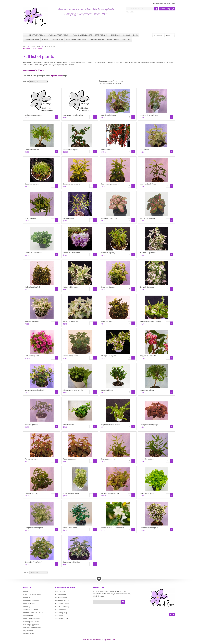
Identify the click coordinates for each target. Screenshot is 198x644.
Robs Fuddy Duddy (62, 606)
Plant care (126, 39)
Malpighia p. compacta (148, 356)
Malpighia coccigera (109, 356)
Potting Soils (57, 39)
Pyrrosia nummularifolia (110, 493)
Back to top (99, 579)
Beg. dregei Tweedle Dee (149, 115)
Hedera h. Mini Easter (71, 287)
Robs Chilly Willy (61, 613)
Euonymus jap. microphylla (111, 184)
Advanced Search (131, 12)
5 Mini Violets (60, 591)
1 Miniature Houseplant (33, 115)
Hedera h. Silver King (32, 321)
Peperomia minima (32, 459)
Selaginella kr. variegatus (34, 528)
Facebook (171, 614)
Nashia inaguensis (31, 425)
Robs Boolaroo (61, 594)
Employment (28, 631)
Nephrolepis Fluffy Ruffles (111, 425)
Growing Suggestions (31, 625)
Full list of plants (49, 46)
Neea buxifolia (68, 425)
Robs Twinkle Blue (62, 603)
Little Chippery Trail (32, 356)
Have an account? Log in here (164, 4)
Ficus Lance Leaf (31, 218)
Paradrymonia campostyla (149, 425)
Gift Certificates (97, 39)
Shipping (27, 606)
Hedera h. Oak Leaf (108, 287)
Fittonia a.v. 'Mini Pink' (109, 218)
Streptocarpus (101, 35)
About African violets (31, 600)
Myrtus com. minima (147, 390)
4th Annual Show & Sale (32, 594)
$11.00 (104, 152)
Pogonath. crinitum (147, 459)
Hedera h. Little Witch (33, 287)
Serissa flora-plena (70, 528)
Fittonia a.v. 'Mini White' (33, 253)
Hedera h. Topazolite (71, 321)
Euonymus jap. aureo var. (72, 184)
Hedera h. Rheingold (147, 287)
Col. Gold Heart (107, 150)
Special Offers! (113, 39)
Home (26, 35)
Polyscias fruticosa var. (71, 493)
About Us (27, 597)
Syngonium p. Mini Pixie (72, 562)
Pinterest (173, 614)
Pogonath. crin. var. (108, 459)
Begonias (126, 35)
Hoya (135, 35)
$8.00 (142, 118)
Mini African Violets (37, 35)
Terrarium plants (32, 39)
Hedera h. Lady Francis (148, 253)
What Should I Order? (31, 619)
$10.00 (66, 152)
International (28, 616)
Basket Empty (165, 9)
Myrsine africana (107, 390)
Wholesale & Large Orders (77, 39)
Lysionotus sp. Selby (70, 356)
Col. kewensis (145, 150)
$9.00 (103, 118)
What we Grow (29, 603)
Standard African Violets (59, 35)
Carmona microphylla (71, 150)
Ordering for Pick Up (31, 622)
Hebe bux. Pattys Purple (72, 253)
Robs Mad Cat (60, 616)
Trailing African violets (82, 35)
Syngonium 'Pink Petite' (33, 562)
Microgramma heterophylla (73, 390)
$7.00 (27, 118)
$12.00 (66, 393)
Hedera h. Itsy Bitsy (108, 253)
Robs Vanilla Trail (61, 619)
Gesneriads (115, 35)
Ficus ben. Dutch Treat (148, 184)
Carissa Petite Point (32, 150)
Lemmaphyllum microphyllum (150, 321)
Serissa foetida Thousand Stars (113, 528)
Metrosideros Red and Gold (35, 390)
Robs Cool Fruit (61, 609)
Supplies (45, 39)
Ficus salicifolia (69, 218)
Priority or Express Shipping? (34, 613)
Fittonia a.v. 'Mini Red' (147, 218)
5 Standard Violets (62, 600)
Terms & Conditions (31, 609)
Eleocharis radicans (32, 184)
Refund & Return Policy (32, 628)
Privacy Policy (28, 634)
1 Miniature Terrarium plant (73, 115)
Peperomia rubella (70, 459)
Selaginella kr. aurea (147, 493)
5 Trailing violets (61, 597)
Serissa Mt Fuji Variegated (149, 528)
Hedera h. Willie (107, 321)
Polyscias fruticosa (32, 493)
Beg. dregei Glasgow (109, 115)
